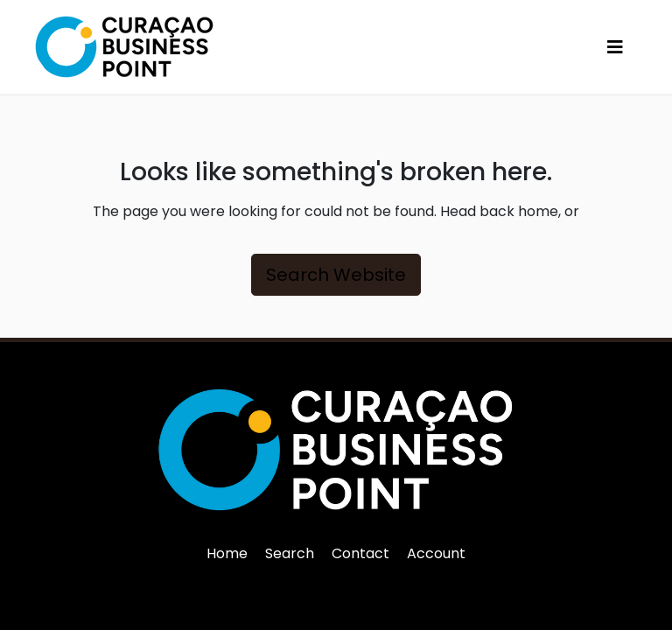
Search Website (336, 275)
